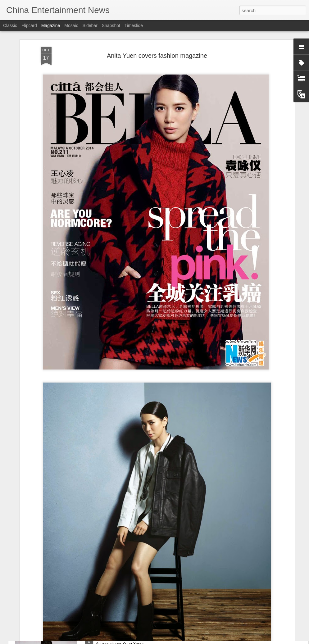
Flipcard (29, 25)
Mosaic (71, 25)
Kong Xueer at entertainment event (134, 637)
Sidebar (90, 25)
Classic (10, 25)
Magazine (51, 25)
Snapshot (111, 25)
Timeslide (134, 25)
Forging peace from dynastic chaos (135, 567)
